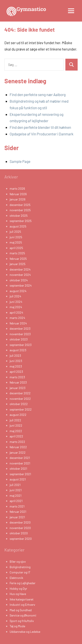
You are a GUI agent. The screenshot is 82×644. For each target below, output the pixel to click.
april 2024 (16, 312)
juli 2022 (15, 420)
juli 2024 (15, 296)
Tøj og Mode (17, 626)
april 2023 (16, 372)
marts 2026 (17, 188)
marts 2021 (17, 506)
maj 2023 (16, 366)
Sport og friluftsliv (22, 621)
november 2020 (20, 528)
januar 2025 (17, 264)
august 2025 (18, 226)
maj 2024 (16, 307)
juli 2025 (15, 232)
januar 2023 (17, 388)
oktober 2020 (19, 533)
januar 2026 (17, 199)
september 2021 (20, 474)
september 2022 (21, 409)
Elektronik (16, 578)
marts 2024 (17, 318)
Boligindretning (20, 567)
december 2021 (20, 458)
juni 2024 (16, 302)
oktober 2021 (18, 468)
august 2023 (18, 350)
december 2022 (20, 393)
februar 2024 (18, 323)
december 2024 (20, 269)
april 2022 (16, 436)
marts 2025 (17, 253)
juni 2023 (16, 361)
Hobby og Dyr (18, 589)
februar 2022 (18, 447)
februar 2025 (18, 259)
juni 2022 (16, 425)
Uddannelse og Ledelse (25, 632)
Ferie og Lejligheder (23, 583)
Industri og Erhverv (22, 605)
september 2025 (21, 221)
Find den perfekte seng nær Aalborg (38, 95)
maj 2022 (16, 431)
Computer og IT (20, 572)
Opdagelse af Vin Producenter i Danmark (42, 134)
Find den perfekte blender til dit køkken (40, 127)
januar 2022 (18, 452)
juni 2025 (16, 237)
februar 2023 (18, 382)
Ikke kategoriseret (22, 599)
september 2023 (21, 345)
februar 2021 (18, 512)
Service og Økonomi (23, 615)
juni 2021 (16, 490)
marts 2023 (17, 377)
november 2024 (20, 275)
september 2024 (21, 285)
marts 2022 (17, 442)
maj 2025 (16, 242)
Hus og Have (18, 594)
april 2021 (16, 501)
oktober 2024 (19, 280)
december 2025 (20, 205)
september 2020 (21, 539)
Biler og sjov (18, 561)
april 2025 (16, 248)
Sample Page (20, 161)
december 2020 (20, 522)
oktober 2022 (19, 404)
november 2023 (20, 334)
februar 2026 (18, 194)
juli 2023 (15, 356)
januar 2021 (17, 517)
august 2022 (18, 415)
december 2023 (20, 328)
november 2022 (20, 399)
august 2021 (18, 479)
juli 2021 (15, 485)
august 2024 (18, 291)
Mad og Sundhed (21, 610)
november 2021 (20, 463)
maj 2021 (16, 496)
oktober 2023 (19, 339)
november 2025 (20, 210)
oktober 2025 (19, 216)
